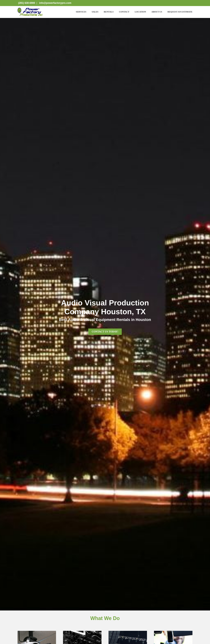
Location (140, 12)
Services (81, 12)
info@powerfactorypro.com (55, 3)
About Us (157, 12)
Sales (95, 12)
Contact (124, 12)
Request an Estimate (180, 12)
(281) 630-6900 (26, 3)
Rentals (109, 12)
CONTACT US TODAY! (105, 332)
